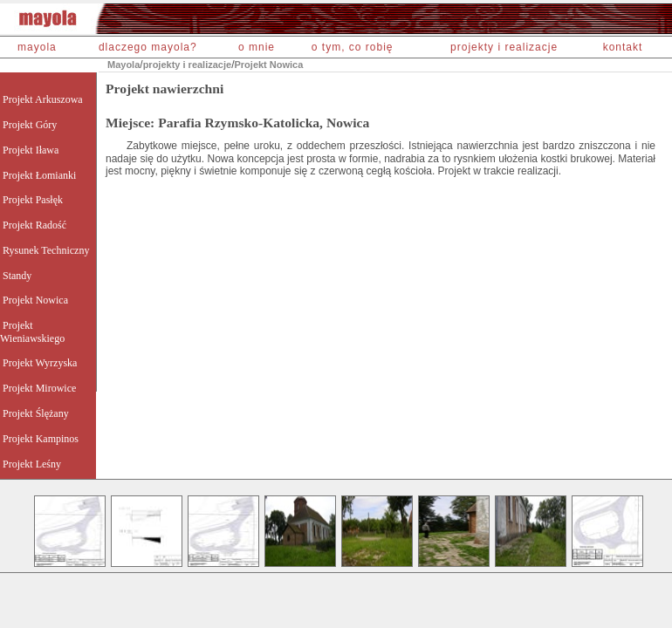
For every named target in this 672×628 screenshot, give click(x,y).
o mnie (257, 47)
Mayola (123, 65)
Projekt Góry (30, 125)
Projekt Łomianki (39, 175)
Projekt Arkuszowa (43, 99)
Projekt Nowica (268, 65)
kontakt (623, 47)
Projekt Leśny (32, 464)
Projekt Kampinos (41, 439)
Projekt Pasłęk (33, 200)
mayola (37, 47)
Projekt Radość (34, 225)
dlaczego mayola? (148, 47)
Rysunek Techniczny (46, 250)
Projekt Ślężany (36, 413)
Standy (17, 276)
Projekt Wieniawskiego (32, 331)
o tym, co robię (353, 47)
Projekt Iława (31, 150)
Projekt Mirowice (39, 388)
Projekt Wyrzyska (40, 363)
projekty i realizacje (504, 47)
